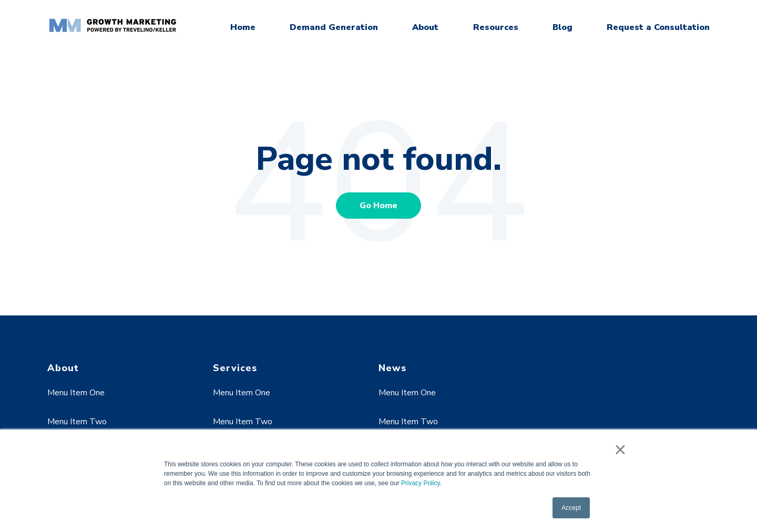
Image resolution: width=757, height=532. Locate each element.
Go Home (378, 206)
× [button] (620, 449)
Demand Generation (334, 27)
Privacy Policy (421, 483)
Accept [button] (571, 508)
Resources (496, 27)
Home (243, 27)
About (425, 27)
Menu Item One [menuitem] (76, 393)
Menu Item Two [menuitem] (77, 422)
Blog (562, 27)
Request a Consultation (658, 27)
